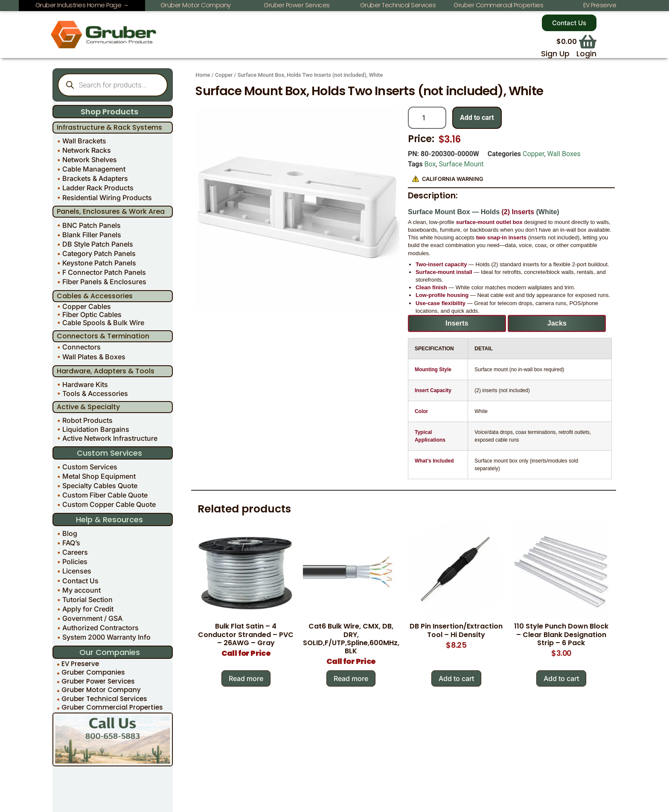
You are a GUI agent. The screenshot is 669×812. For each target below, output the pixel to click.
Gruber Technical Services (104, 699)
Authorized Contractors (100, 628)
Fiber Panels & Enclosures (104, 282)
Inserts (457, 323)
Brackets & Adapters (95, 178)
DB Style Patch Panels (98, 244)
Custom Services (90, 467)
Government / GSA (92, 618)
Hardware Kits (85, 384)
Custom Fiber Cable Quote (105, 495)
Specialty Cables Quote (100, 486)
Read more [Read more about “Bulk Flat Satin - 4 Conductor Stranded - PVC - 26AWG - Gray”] (246, 678)
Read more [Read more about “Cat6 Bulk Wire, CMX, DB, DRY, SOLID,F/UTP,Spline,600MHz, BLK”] (351, 678)
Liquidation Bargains (96, 429)
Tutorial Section (87, 600)
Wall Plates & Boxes (94, 357)
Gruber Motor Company (101, 690)
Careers (75, 552)
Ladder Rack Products (98, 188)
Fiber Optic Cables (92, 314)
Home (203, 75)
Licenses (77, 571)
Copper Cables (87, 306)
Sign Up (555, 54)
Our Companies (110, 652)
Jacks (557, 323)
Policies (75, 562)
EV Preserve (80, 664)
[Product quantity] (427, 118)
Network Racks (87, 150)
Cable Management (94, 169)
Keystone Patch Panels (99, 263)
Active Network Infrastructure (110, 438)
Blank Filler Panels (92, 235)
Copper (224, 75)
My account (81, 590)
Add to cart (477, 118)
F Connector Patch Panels (104, 272)
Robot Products (87, 420)
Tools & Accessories (95, 393)
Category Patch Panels (99, 253)
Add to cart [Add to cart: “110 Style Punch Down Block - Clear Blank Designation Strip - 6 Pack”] (561, 678)
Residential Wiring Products (107, 198)
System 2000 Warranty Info (106, 637)
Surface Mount (461, 164)
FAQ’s (71, 543)
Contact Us (80, 581)
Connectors (81, 347)
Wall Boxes (564, 154)
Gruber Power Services (98, 681)
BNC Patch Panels (92, 225)
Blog (70, 533)
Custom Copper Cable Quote (109, 504)
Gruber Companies (93, 673)
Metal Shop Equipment (99, 476)
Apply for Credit (88, 609)
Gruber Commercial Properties (112, 708)
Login (586, 54)
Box (430, 164)
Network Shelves (90, 160)
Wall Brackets (84, 141)
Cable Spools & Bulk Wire (103, 323)
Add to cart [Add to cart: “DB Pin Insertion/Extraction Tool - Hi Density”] (456, 678)
